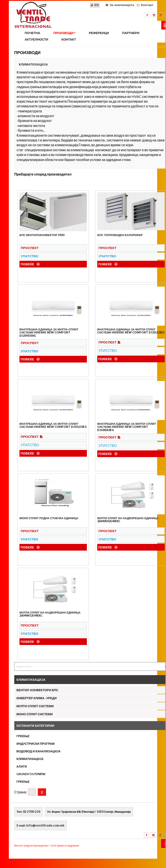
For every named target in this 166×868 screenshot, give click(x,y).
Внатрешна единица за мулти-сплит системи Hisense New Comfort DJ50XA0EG (127, 427)
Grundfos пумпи (31, 774)
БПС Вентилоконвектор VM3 (42, 235)
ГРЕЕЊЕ (23, 736)
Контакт (147, 5)
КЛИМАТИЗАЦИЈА (30, 759)
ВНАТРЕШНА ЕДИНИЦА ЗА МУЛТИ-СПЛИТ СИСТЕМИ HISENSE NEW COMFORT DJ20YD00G (49, 332)
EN (97, 5)
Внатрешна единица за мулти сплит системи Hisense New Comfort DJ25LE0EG (131, 331)
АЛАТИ (22, 766)
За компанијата (122, 5)
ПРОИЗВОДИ (65, 33)
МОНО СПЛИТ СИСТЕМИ (35, 714)
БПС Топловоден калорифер (120, 235)
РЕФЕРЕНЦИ (99, 33)
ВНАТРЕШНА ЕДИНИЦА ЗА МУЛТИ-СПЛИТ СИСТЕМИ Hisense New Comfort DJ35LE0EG (53, 425)
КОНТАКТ (69, 39)
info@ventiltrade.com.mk (45, 825)
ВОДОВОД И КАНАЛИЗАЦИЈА (38, 751)
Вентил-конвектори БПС (37, 690)
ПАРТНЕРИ (131, 33)
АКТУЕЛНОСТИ (36, 39)
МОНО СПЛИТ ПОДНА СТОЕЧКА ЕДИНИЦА (49, 518)
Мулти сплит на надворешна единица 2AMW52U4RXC (50, 614)
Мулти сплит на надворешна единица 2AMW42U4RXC (128, 520)
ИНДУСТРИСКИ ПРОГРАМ (35, 744)
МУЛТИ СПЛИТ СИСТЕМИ (35, 706)
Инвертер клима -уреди (37, 698)
